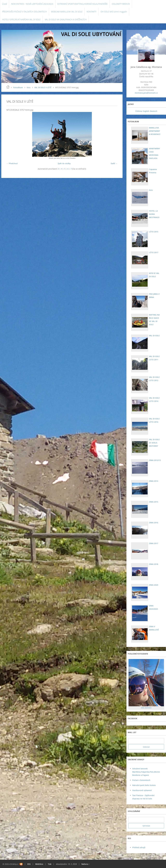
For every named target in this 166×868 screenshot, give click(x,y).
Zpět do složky (64, 163)
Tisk (50, 864)
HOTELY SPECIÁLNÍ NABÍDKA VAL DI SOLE (21, 19)
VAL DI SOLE (154, 336)
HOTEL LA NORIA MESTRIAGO (154, 214)
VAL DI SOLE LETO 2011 (154, 358)
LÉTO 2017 (154, 252)
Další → (114, 163)
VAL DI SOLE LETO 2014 (154, 400)
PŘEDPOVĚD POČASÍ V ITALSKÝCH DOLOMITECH (24, 12)
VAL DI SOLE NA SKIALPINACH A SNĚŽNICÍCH (66, 19)
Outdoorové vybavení (142, 790)
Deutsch (154, 111)
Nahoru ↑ (86, 864)
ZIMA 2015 (154, 502)
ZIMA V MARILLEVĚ (154, 628)
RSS (29, 864)
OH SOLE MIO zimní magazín (114, 12)
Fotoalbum (18, 87)
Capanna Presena (153, 171)
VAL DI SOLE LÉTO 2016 (154, 420)
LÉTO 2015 (154, 232)
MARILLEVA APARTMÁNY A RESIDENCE (155, 131)
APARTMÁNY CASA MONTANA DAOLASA (154, 153)
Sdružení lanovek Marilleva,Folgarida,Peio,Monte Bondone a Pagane (146, 772)
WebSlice (39, 864)
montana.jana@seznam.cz (146, 93)
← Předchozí (12, 163)
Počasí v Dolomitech (141, 780)
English (146, 111)
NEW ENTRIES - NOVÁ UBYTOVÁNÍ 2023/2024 (32, 4)
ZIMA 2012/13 (155, 460)
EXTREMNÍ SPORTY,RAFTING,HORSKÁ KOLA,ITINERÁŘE (82, 4)
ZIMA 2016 (154, 523)
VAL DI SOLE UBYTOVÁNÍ (91, 34)
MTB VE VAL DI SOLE (154, 275)
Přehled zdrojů (139, 847)
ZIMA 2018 (154, 564)
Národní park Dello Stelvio (144, 785)
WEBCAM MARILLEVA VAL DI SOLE (67, 12)
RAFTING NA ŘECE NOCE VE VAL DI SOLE (154, 320)
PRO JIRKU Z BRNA (154, 296)
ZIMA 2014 (154, 481)
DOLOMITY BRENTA (121, 4)
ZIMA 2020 (154, 585)
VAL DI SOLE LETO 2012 (154, 379)
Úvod (5, 4)
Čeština (139, 111)
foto (29, 87)
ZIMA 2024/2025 (153, 607)
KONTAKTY (91, 12)
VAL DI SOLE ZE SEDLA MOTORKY (154, 443)
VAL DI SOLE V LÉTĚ (43, 87)
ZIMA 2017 (154, 543)
